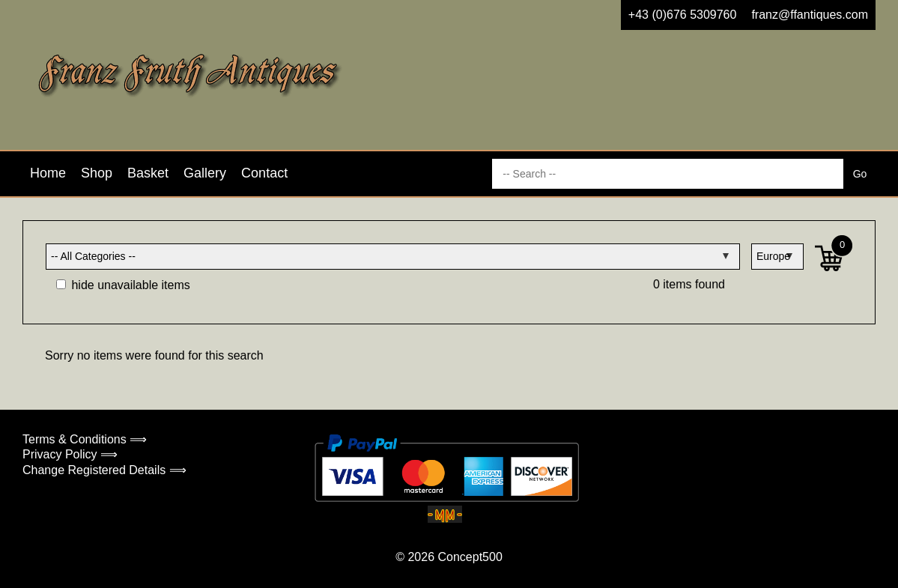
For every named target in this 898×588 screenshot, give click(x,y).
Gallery (205, 173)
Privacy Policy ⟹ (70, 454)
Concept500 (470, 557)
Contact (264, 173)
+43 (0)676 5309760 (683, 15)
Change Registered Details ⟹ (104, 470)
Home (48, 173)
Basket (148, 173)
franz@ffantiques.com (810, 15)
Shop (97, 173)
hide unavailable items (123, 285)
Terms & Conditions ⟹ (85, 439)
